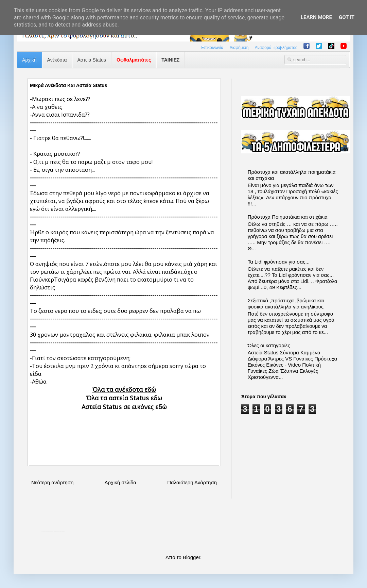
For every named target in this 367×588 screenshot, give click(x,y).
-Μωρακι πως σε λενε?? (60, 99)
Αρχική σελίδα (120, 482)
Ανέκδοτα (57, 60)
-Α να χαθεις (46, 107)
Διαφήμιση (239, 48)
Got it (347, 17)
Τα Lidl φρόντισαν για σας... (279, 262)
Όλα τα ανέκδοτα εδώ (124, 389)
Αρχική (29, 60)
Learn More (316, 17)
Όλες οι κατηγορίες (269, 345)
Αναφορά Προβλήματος (276, 48)
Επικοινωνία (212, 48)
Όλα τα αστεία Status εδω (124, 398)
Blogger (191, 557)
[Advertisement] (124, 432)
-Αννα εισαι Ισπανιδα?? (60, 114)
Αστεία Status (92, 60)
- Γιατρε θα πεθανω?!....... (60, 138)
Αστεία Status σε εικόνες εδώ (124, 407)
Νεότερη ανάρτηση (52, 482)
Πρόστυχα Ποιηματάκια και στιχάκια (288, 217)
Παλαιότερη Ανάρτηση (192, 482)
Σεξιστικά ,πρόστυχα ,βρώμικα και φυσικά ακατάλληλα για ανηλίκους (286, 304)
